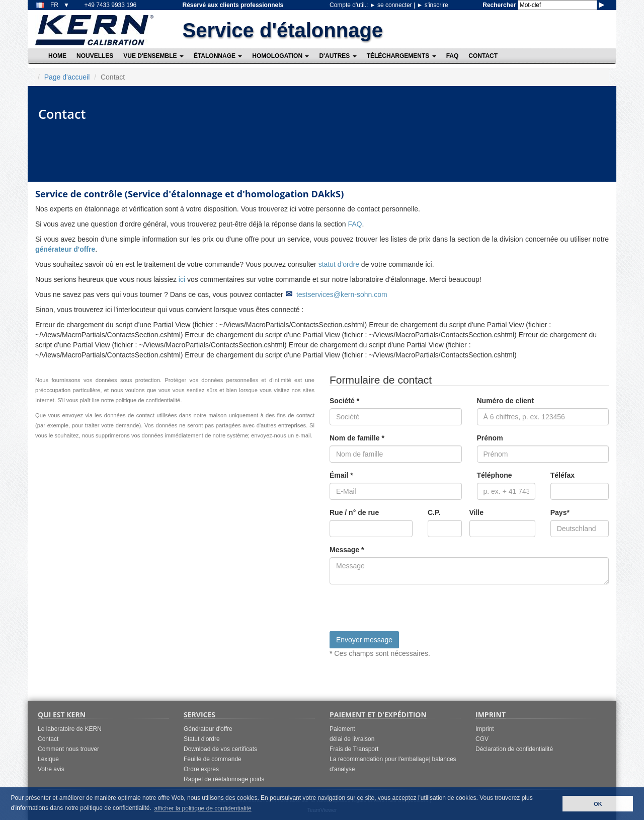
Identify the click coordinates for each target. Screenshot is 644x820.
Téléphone (495, 475)
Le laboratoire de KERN (70, 729)
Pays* (560, 512)
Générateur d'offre (208, 729)
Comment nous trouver (68, 749)
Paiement (342, 729)
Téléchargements (401, 56)
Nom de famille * (357, 438)
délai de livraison (352, 739)
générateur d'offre (65, 249)
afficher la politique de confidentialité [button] (203, 808)
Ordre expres (201, 769)
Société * (344, 401)
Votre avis (51, 769)
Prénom (490, 438)
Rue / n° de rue (354, 512)
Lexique (48, 759)
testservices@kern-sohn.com (342, 294)
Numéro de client (506, 401)
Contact (483, 56)
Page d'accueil (67, 77)
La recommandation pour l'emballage (379, 759)
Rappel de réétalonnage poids (224, 779)
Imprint (485, 729)
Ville (477, 512)
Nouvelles (95, 56)
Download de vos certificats (220, 749)
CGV (482, 739)
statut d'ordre (339, 264)
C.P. (434, 512)
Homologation (280, 56)
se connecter (392, 5)
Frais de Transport (354, 749)
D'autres (338, 56)
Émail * (341, 475)
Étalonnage (218, 56)
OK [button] (598, 804)
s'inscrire (432, 5)
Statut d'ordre (202, 739)
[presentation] (406, 612)
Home (57, 56)
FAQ (453, 56)
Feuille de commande (213, 759)
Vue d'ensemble (153, 56)
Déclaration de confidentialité (514, 749)
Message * (347, 550)
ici (182, 279)
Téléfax (562, 475)
